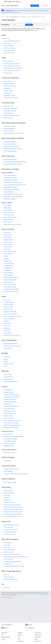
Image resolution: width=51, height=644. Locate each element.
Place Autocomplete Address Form (12, 517)
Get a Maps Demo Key (9, 10)
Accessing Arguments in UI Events (12, 66)
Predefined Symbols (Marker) (11, 277)
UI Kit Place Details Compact (11, 530)
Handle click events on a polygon (12, 146)
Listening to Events (9, 268)
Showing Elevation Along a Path (11, 406)
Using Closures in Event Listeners (12, 63)
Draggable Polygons (9, 266)
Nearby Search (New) (9, 493)
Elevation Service (8, 404)
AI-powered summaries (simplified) (12, 505)
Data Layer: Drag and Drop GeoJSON (12, 316)
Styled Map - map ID (9, 106)
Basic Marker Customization (11, 178)
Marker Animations (8, 222)
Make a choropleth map (9, 129)
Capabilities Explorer (6, 637)
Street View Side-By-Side (10, 411)
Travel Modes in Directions (10, 441)
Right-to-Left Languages (10, 48)
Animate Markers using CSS (11, 187)
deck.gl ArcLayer (8, 333)
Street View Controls (9, 418)
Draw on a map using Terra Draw (11, 292)
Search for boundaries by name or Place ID (14, 133)
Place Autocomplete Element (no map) (13, 509)
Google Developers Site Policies (35, 594)
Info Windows (7, 233)
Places (6, 366)
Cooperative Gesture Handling (11, 98)
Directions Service (8, 434)
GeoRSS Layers (8, 323)
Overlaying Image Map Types (11, 382)
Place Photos (7, 498)
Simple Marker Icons (9, 213)
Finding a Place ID (8, 564)
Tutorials (3, 639)
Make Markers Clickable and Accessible (13, 197)
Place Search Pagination (10, 550)
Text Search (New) (8, 491)
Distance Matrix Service (10, 452)
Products (7, 17)
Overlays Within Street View (11, 413)
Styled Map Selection (9, 118)
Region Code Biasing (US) (10, 402)
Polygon (6, 359)
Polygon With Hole (8, 254)
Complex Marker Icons (9, 215)
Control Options (8, 88)
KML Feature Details (9, 302)
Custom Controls (8, 93)
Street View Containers (9, 409)
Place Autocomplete (9, 552)
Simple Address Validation (10, 482)
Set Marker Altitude (9, 192)
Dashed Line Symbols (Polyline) (11, 289)
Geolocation (7, 43)
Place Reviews (8, 500)
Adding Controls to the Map (10, 86)
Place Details (7, 495)
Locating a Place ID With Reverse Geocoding (14, 566)
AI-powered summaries (10, 502)
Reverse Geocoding (9, 392)
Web (3, 6)
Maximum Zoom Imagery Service (12, 428)
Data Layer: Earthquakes (10, 319)
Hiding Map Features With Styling (12, 116)
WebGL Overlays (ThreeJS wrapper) (12, 346)
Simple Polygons (8, 247)
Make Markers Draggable (10, 199)
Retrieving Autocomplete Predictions (13, 562)
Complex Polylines (8, 244)
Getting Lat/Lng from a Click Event (12, 71)
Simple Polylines (8, 237)
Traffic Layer (7, 326)
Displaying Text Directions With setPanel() (14, 436)
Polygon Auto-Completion (10, 252)
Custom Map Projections (10, 50)
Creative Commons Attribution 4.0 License (37, 593)
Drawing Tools (7, 461)
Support (36, 639)
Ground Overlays (8, 270)
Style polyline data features (10, 151)
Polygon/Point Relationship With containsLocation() (16, 474)
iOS (21, 25)
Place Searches (8, 543)
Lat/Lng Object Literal (9, 53)
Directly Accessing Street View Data (12, 421)
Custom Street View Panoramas (11, 423)
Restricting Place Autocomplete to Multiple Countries (16, 557)
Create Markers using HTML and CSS (13, 182)
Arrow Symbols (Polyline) (10, 284)
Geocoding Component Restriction (12, 397)
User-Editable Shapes (9, 263)
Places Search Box (8, 559)
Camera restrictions (9, 364)
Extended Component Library (11, 579)
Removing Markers (8, 210)
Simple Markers (8, 206)
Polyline (6, 361)
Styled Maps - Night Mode (10, 111)
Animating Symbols (9, 282)
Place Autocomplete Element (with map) (13, 507)
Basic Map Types (8, 374)
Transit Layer (7, 328)
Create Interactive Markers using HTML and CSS (15, 185)
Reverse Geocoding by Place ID (11, 395)
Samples (43, 17)
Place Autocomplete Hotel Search (12, 554)
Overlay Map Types (9, 377)
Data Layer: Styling (8, 309)
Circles (6, 256)
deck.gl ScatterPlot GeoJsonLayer (12, 335)
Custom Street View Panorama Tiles (12, 425)
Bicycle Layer (7, 331)
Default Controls (8, 81)
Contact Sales (37, 637)
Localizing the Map (8, 46)
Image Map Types (8, 379)
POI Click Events (8, 73)
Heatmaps (7, 321)
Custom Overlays (8, 275)
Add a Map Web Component (11, 159)
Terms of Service (38, 641)
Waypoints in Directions (10, 444)
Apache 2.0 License (17, 594)
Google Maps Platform (15, 17)
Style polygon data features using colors (13, 149)
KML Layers (7, 300)
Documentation (24, 17)
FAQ (2, 635)
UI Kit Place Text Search (10, 534)
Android (14, 25)
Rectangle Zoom (8, 261)
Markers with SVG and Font (10, 217)
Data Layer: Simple (8, 307)
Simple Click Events (9, 61)
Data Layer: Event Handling (10, 312)
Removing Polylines (9, 240)
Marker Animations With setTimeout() (13, 224)
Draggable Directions (9, 446)
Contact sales (45, 6)
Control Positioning (9, 91)
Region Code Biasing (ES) (10, 399)
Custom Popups (8, 235)
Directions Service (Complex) (11, 439)
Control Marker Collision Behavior (12, 190)
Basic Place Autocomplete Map (11, 525)
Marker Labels (7, 208)
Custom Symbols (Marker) (10, 280)
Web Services (21, 641)
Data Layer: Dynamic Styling (10, 314)
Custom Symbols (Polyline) (10, 287)
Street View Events (9, 416)
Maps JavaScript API (12, 6)
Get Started (35, 6)
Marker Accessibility (9, 220)
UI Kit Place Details (9, 527)
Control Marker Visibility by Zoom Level (13, 194)
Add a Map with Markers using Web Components (15, 162)
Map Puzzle (7, 588)
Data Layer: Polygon (9, 305)
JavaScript (29, 25)
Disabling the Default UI (10, 84)
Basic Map (7, 575)
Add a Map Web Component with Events (13, 164)
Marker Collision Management (11, 108)
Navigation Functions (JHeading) (12, 469)
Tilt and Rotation (8, 348)
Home (3, 17)
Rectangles (7, 259)
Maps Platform (14, 2)
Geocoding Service (8, 390)
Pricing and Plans (38, 635)
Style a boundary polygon (10, 126)
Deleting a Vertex (8, 242)
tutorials (36, 30)
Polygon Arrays (8, 249)
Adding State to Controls (10, 95)
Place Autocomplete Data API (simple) (13, 512)
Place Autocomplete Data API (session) (13, 514)
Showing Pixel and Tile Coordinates (12, 41)
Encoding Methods (8, 472)
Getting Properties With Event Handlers (13, 68)
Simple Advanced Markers (10, 175)
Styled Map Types (8, 113)
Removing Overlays (9, 273)
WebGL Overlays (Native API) (11, 344)
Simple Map (7, 39)
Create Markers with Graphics (11, 180)
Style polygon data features (10, 144)
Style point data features (10, 142)
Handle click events (9, 131)
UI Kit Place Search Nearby (10, 532)
